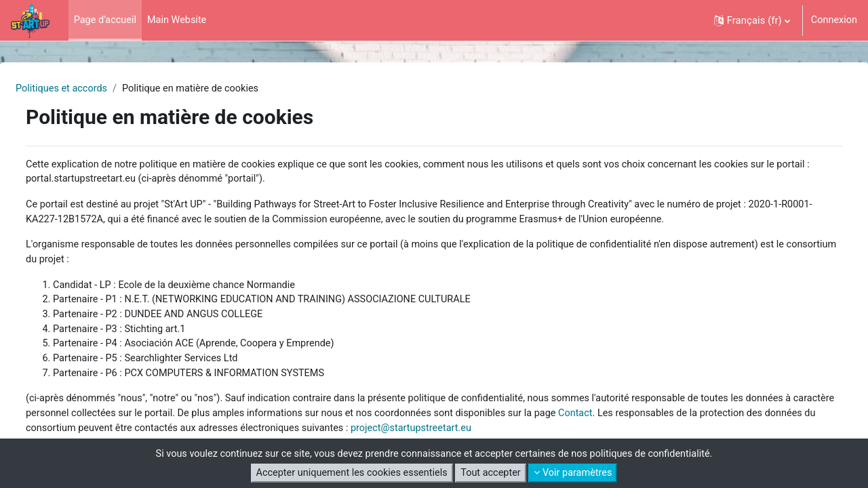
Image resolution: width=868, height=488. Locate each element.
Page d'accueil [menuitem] (106, 20)
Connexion (833, 20)
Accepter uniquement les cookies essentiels (349, 473)
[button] (750, 20)
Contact (723, 422)
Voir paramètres (578, 473)
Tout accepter (492, 473)
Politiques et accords (96, 89)
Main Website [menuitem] (180, 20)
